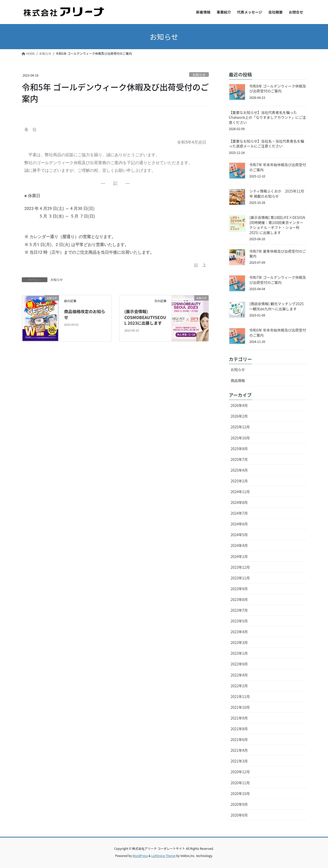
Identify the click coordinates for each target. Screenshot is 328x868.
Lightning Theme (163, 856)
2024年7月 (239, 513)
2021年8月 (239, 729)
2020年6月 (239, 815)
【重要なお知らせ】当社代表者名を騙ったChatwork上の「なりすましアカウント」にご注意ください (267, 117)
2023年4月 (239, 632)
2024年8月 (239, 502)
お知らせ (199, 75)
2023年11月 (240, 578)
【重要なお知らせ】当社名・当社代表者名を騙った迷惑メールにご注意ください (266, 144)
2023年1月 (239, 653)
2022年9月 (239, 664)
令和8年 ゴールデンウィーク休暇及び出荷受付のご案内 (278, 89)
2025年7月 (239, 459)
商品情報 (238, 380)
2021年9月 (239, 718)
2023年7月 (239, 610)
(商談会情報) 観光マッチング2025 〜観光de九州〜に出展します (276, 306)
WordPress (140, 856)
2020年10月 (240, 793)
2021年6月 (239, 739)
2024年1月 (239, 556)
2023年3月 (239, 642)
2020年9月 (239, 804)
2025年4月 (239, 470)
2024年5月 (239, 535)
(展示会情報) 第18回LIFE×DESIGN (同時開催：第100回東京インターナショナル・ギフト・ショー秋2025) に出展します (277, 225)
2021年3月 (239, 761)
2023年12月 (240, 567)
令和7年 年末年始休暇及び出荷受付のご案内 (278, 167)
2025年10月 (240, 438)
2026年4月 (239, 405)
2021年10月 (240, 707)
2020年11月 (240, 783)
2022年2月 (239, 686)
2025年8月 (239, 449)
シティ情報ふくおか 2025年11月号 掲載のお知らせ (277, 194)
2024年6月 (239, 524)
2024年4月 (239, 545)
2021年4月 (239, 750)
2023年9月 (239, 589)
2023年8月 (239, 599)
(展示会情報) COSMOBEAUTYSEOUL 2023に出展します (145, 317)
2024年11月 (240, 492)
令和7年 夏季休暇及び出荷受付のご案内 (278, 254)
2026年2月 (239, 416)
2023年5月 (239, 621)
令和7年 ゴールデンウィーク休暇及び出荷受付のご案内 (278, 280)
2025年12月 (240, 427)
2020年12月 (240, 772)
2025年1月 (239, 481)
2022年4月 (239, 675)
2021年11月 (240, 696)
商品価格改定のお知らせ (85, 314)
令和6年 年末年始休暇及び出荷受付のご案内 (278, 333)
